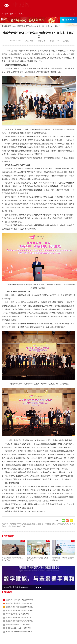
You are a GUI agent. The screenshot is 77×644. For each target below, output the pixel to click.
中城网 (4, 26)
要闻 (10, 26)
